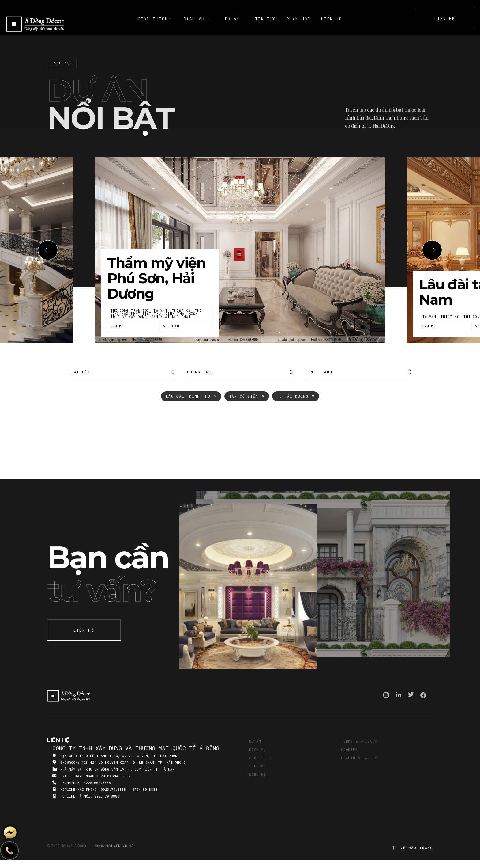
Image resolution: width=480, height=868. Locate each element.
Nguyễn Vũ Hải (120, 846)
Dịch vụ (258, 750)
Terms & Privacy (359, 741)
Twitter (411, 695)
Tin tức (258, 766)
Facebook (423, 695)
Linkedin (399, 695)
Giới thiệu (261, 758)
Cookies (349, 750)
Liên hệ (258, 774)
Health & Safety (359, 758)
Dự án (255, 741)
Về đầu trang (412, 848)
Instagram (386, 695)
